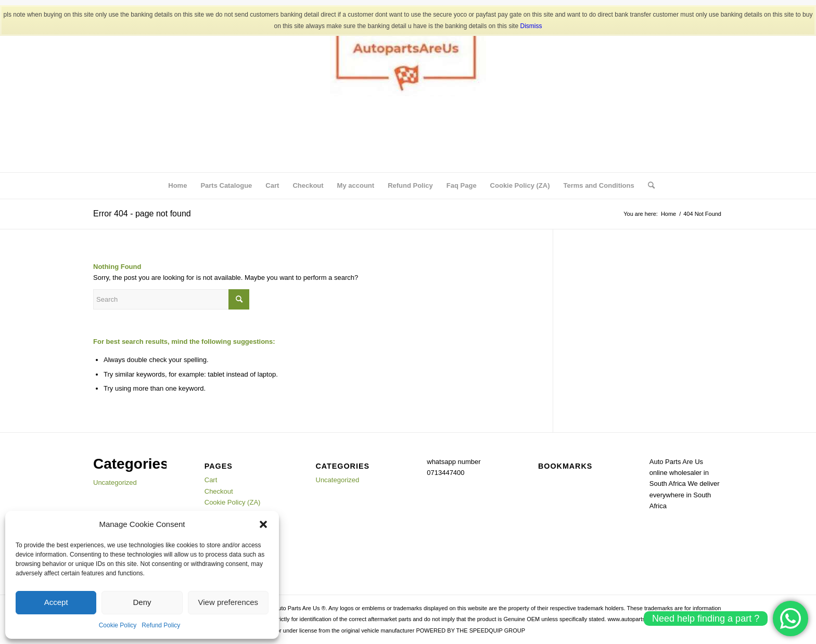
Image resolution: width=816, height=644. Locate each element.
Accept (56, 602)
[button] (263, 524)
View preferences (228, 602)
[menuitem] (648, 186)
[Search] (648, 186)
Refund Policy (161, 625)
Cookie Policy (118, 625)
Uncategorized (115, 482)
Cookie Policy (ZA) (520, 185)
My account (356, 185)
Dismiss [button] (531, 26)
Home (177, 185)
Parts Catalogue (226, 185)
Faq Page (462, 185)
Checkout (308, 185)
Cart (272, 185)
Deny (142, 602)
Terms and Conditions (598, 185)
